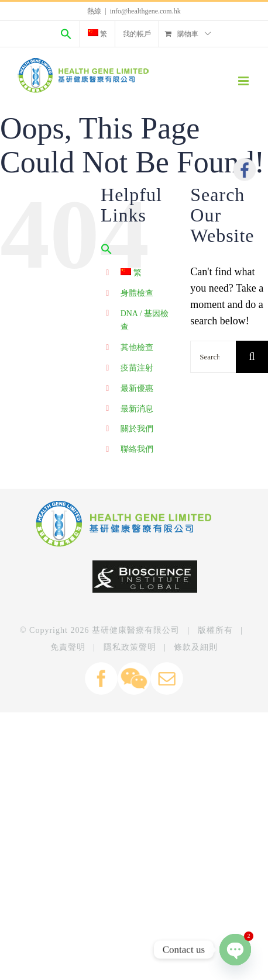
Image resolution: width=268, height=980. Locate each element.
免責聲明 (68, 647)
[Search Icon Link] (66, 34)
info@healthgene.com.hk (145, 11)
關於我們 (137, 429)
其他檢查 (137, 347)
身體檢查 (137, 293)
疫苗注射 (137, 368)
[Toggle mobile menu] (244, 81)
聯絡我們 (137, 449)
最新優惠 (137, 388)
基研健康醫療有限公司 (136, 630)
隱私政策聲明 (130, 647)
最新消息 (137, 409)
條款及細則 (196, 647)
